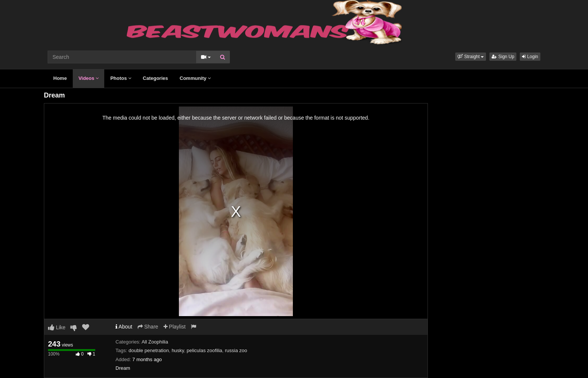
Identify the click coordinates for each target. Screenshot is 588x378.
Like (57, 327)
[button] (471, 57)
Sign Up (503, 57)
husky (178, 350)
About (124, 327)
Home (60, 78)
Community (195, 78)
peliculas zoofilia (205, 350)
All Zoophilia (155, 342)
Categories (155, 78)
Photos (121, 78)
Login (530, 57)
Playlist (175, 327)
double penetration (149, 350)
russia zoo (236, 350)
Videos (88, 78)
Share (148, 327)
